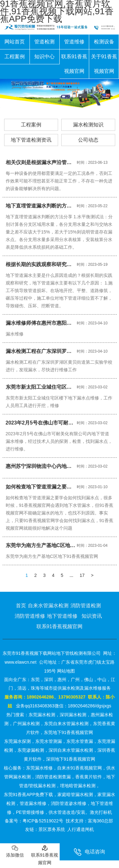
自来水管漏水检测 (48, 606)
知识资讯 (92, 616)
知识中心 (44, 57)
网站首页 (15, 42)
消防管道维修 (30, 616)
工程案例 (15, 57)
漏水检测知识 (88, 125)
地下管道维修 (62, 616)
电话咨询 (89, 852)
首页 (21, 606)
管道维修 (74, 42)
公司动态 (88, 140)
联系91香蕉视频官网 (74, 64)
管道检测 (44, 42)
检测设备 (104, 42)
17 (82, 575)
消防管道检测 (86, 606)
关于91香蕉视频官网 (104, 64)
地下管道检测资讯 (31, 140)
